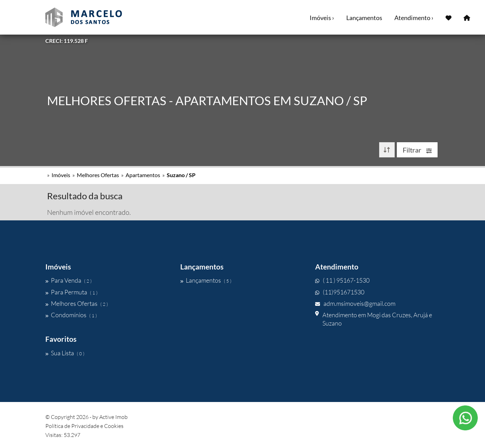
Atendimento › (414, 18)
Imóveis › (322, 18)
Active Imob (113, 417)
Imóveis (61, 175)
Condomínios (71, 315)
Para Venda (68, 280)
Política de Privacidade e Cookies (84, 426)
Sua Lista (65, 353)
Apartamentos (143, 175)
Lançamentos (364, 18)
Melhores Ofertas (98, 175)
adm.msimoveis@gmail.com (355, 303)
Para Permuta (71, 292)
